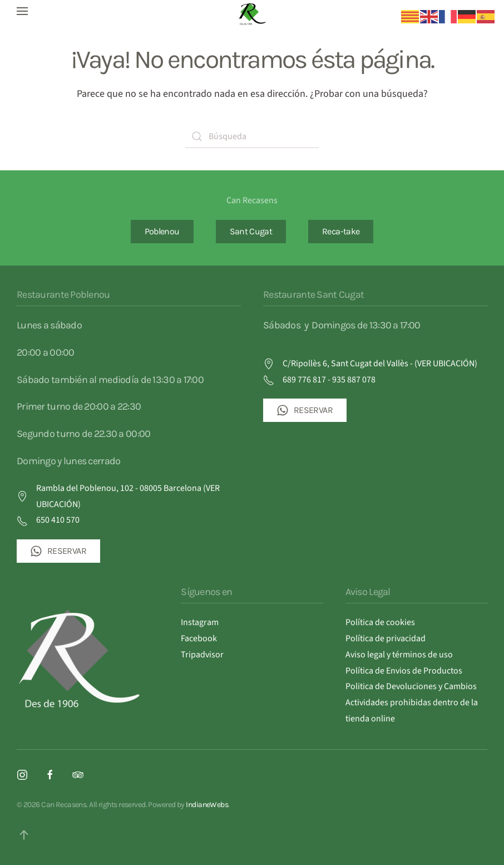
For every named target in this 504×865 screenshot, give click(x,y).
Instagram (200, 622)
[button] (22, 11)
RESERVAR (58, 551)
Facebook (199, 638)
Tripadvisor (202, 655)
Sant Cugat (251, 231)
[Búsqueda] (252, 136)
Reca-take (341, 231)
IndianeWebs (207, 805)
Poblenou (162, 231)
